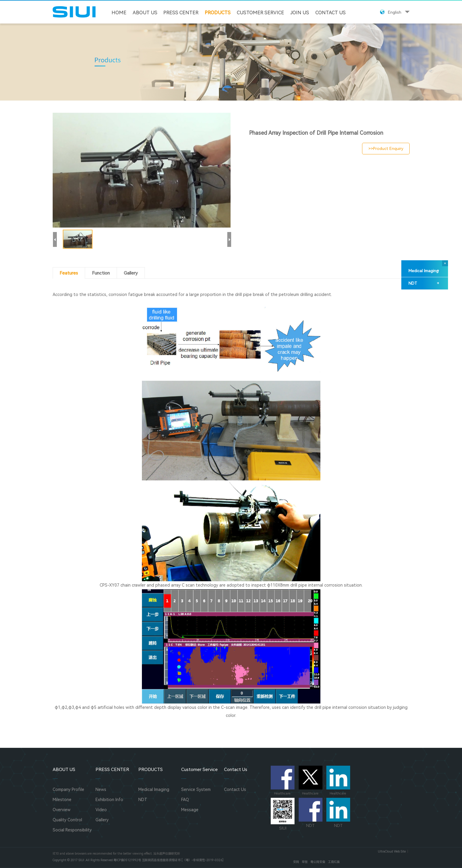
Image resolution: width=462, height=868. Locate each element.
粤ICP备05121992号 (127, 860)
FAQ (185, 800)
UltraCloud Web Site (392, 851)
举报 (305, 862)
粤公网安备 (318, 862)
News (101, 789)
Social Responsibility (72, 830)
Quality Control (67, 820)
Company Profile (68, 789)
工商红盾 (334, 862)
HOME (119, 13)
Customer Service (260, 13)
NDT (424, 283)
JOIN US (300, 13)
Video (101, 810)
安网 (296, 862)
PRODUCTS (218, 13)
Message (190, 810)
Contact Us (331, 13)
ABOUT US (145, 13)
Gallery (102, 820)
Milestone (62, 800)
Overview (62, 810)
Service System (196, 789)
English (395, 12)
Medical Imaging (424, 271)
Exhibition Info (109, 800)
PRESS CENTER (181, 13)
